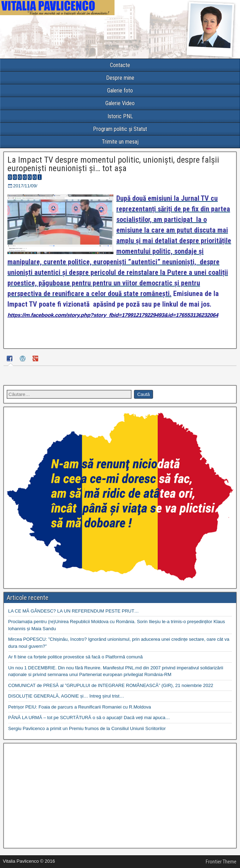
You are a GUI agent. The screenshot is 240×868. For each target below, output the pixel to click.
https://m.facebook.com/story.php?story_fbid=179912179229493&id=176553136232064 (113, 315)
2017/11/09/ (25, 186)
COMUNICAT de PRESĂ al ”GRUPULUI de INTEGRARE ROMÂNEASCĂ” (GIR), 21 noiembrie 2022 (111, 685)
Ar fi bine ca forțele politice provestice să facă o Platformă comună (75, 657)
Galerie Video (120, 103)
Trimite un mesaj (120, 142)
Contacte (120, 65)
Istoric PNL (120, 116)
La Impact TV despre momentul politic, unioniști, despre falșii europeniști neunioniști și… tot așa (113, 164)
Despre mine (120, 78)
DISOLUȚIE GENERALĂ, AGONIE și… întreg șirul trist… (66, 696)
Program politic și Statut (120, 129)
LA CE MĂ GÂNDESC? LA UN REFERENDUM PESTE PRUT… (74, 611)
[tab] (11, 360)
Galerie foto (120, 91)
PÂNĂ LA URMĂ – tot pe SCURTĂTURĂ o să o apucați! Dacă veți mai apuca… (89, 718)
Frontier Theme (221, 862)
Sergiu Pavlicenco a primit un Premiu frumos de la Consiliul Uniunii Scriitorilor (87, 728)
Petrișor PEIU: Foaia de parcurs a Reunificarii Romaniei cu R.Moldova (80, 707)
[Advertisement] (120, 796)
